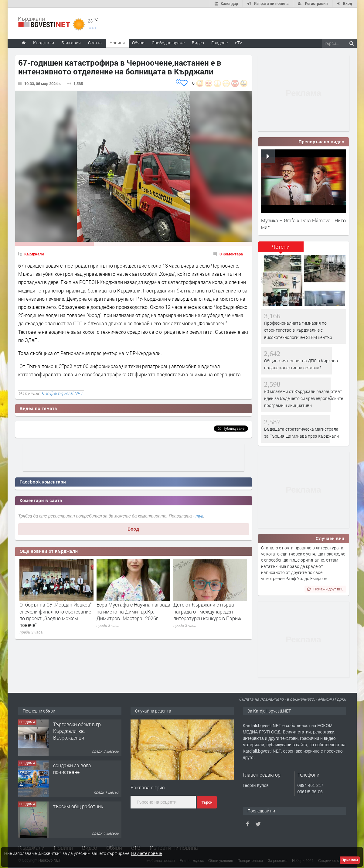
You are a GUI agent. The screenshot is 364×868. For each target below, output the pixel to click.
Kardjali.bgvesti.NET (62, 393)
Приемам (350, 860)
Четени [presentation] (281, 247)
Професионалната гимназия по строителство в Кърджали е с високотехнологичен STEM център (298, 330)
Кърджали (34, 254)
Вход (133, 529)
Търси (207, 802)
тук (199, 516)
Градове (219, 43)
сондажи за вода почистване (72, 769)
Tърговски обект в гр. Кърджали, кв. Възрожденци (78, 731)
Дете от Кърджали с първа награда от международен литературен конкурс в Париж (207, 611)
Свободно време (168, 43)
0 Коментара (231, 254)
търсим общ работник (78, 806)
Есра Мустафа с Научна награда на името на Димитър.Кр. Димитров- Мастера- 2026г (133, 611)
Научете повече (146, 853)
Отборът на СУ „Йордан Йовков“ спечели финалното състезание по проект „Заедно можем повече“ (56, 615)
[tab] (281, 249)
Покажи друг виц (325, 589)
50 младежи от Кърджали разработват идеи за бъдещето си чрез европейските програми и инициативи (304, 398)
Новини (117, 43)
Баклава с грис (148, 787)
